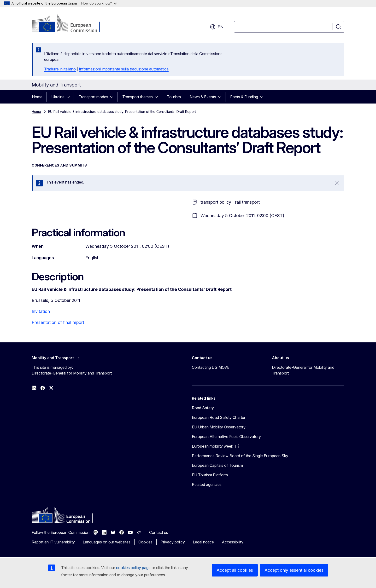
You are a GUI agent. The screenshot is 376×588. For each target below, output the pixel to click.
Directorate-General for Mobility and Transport (303, 370)
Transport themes (138, 97)
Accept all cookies (235, 570)
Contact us (159, 532)
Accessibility (233, 542)
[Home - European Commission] (70, 24)
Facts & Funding (244, 97)
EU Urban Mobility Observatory (219, 427)
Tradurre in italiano (60, 69)
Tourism (174, 97)
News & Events (203, 97)
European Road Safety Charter (219, 417)
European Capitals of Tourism (217, 465)
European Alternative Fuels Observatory (226, 437)
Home (37, 97)
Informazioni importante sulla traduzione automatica (124, 69)
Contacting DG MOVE (211, 367)
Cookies (145, 542)
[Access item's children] (70, 97)
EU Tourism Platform (210, 475)
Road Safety (203, 408)
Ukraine (58, 97)
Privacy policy (173, 542)
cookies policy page (133, 568)
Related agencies (207, 484)
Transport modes (93, 97)
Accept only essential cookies (294, 570)
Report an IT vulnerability (53, 542)
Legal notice (203, 542)
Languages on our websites (107, 542)
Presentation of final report (58, 322)
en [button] (217, 27)
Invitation (41, 311)
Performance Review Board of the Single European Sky (240, 456)
